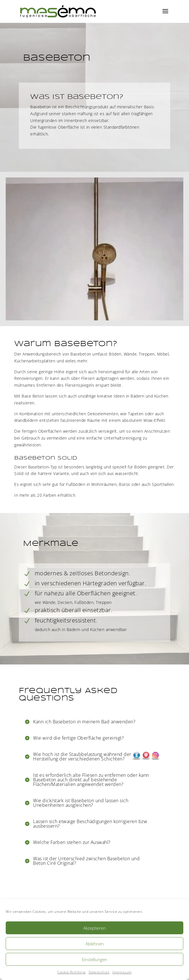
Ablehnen (95, 944)
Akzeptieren (94, 928)
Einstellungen (94, 959)
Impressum (122, 972)
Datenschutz (99, 972)
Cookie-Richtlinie (72, 972)
